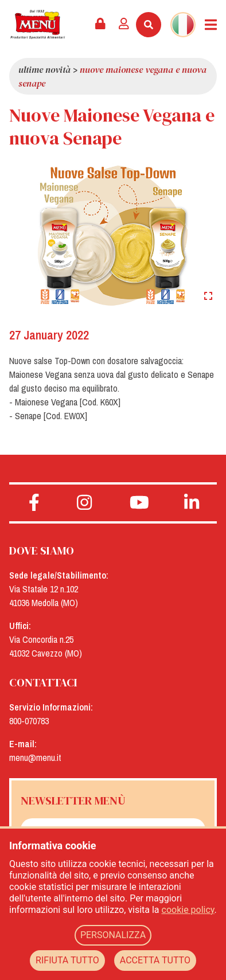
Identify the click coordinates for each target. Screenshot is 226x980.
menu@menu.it (35, 758)
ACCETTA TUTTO (155, 960)
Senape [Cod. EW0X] (51, 416)
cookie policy (188, 910)
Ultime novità (44, 69)
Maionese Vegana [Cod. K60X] (68, 402)
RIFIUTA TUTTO (67, 960)
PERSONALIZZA (113, 935)
